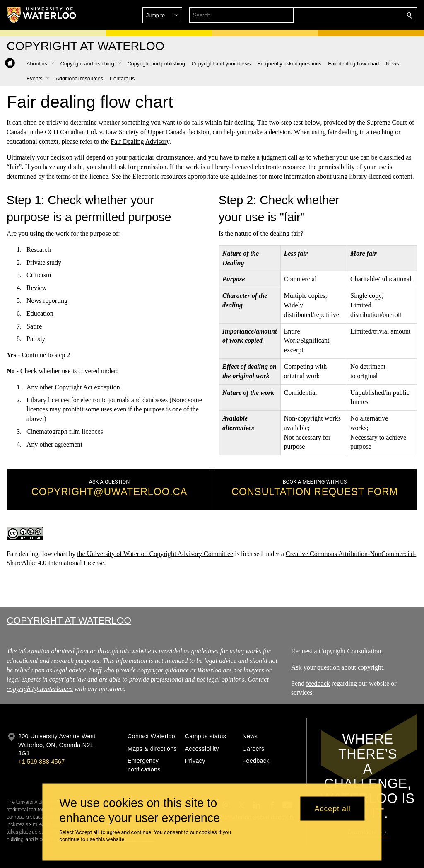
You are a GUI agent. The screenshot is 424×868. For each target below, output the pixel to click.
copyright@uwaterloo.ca (40, 689)
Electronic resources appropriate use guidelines (195, 176)
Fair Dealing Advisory (140, 141)
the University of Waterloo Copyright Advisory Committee (155, 554)
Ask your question (315, 667)
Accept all (333, 808)
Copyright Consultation (350, 651)
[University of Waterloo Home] (42, 15)
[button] (349, 15)
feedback (318, 683)
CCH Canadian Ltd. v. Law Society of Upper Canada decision (127, 132)
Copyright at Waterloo (69, 620)
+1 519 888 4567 (41, 762)
